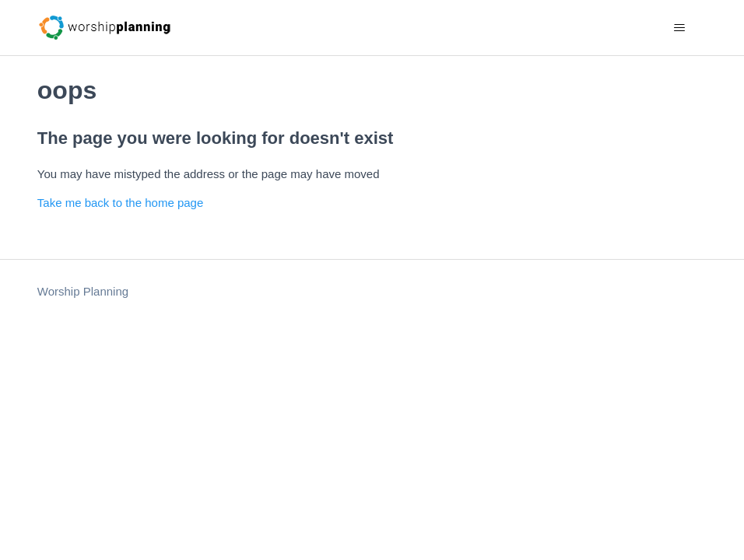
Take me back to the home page (120, 203)
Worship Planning (83, 291)
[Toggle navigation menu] (679, 28)
